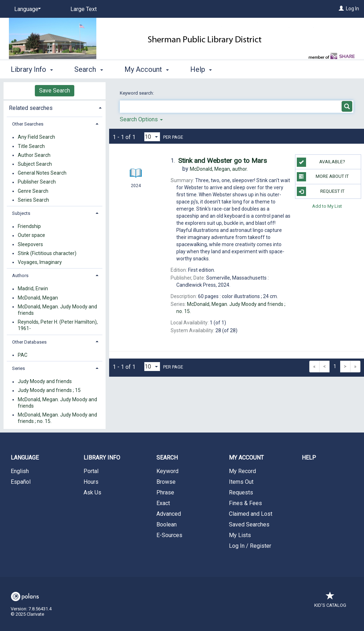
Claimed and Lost (251, 514)
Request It (321, 191)
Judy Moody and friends (45, 382)
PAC (23, 355)
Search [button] (89, 69)
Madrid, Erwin (33, 289)
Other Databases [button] (29, 342)
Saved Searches (249, 524)
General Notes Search (42, 173)
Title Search (31, 146)
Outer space (31, 235)
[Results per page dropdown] (152, 137)
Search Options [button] (141, 119)
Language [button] (25, 458)
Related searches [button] (31, 108)
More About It (323, 177)
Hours (91, 482)
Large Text (84, 9)
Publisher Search (37, 182)
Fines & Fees (245, 503)
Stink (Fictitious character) (47, 253)
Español (21, 482)
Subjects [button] (21, 213)
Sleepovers (30, 244)
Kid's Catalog (330, 602)
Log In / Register (250, 546)
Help (309, 458)
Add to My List (327, 206)
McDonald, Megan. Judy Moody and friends (57, 310)
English (20, 471)
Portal (91, 471)
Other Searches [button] (28, 124)
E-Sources (169, 535)
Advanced (169, 514)
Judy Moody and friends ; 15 (49, 391)
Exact (163, 503)
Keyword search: (137, 93)
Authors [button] (20, 275)
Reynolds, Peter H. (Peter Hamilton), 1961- (58, 325)
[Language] (26, 9)
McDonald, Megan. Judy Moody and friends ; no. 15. (57, 418)
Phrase (165, 492)
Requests (241, 492)
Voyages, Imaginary (40, 262)
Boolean (167, 524)
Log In (352, 9)
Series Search (33, 200)
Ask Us (92, 492)
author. (219, 169)
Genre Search (33, 191)
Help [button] (201, 69)
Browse (166, 482)
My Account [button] (147, 69)
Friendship (29, 227)
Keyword (167, 471)
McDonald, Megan (38, 298)
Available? (321, 162)
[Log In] (341, 9)
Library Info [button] (32, 69)
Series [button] (18, 368)
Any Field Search (36, 137)
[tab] (55, 107)
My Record (242, 471)
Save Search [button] (55, 91)
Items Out (241, 482)
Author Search (34, 155)
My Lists (240, 535)
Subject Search (35, 164)
